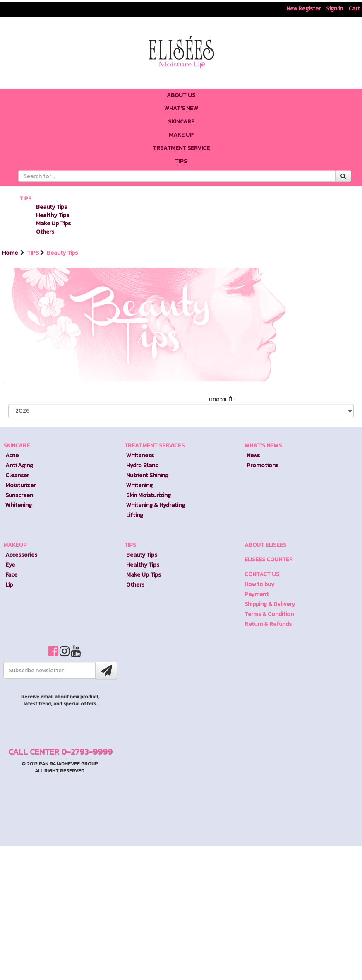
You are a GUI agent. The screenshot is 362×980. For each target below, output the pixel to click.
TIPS (25, 199)
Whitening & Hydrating (156, 505)
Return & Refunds (268, 624)
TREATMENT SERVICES (154, 445)
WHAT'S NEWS (263, 445)
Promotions (263, 465)
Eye (10, 565)
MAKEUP (15, 545)
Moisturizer (20, 485)
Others (45, 232)
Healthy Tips (53, 215)
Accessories (21, 555)
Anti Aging (19, 465)
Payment (257, 594)
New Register (303, 8)
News (253, 455)
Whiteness (140, 455)
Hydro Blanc (142, 465)
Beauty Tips (52, 207)
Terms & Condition (269, 614)
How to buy (259, 584)
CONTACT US (262, 574)
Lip (9, 585)
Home (11, 253)
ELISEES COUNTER (269, 559)
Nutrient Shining (147, 475)
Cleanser (17, 475)
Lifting (135, 515)
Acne (12, 455)
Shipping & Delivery (270, 604)
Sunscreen (19, 495)
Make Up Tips (53, 223)
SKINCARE (17, 445)
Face (11, 575)
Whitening (19, 505)
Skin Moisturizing (149, 495)
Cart (354, 8)
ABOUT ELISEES (265, 545)
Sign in (334, 8)
